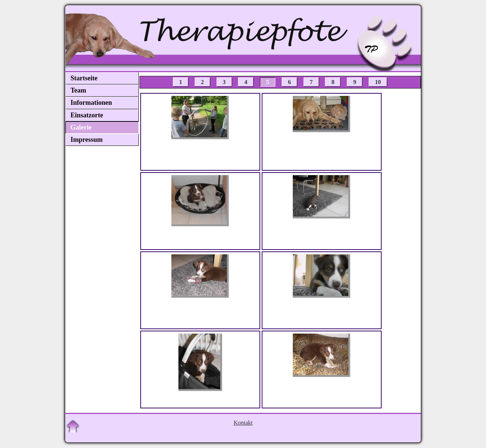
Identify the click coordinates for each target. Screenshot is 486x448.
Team (78, 90)
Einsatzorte (87, 115)
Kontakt (243, 423)
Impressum (87, 140)
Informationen (91, 103)
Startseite (84, 78)
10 (378, 82)
